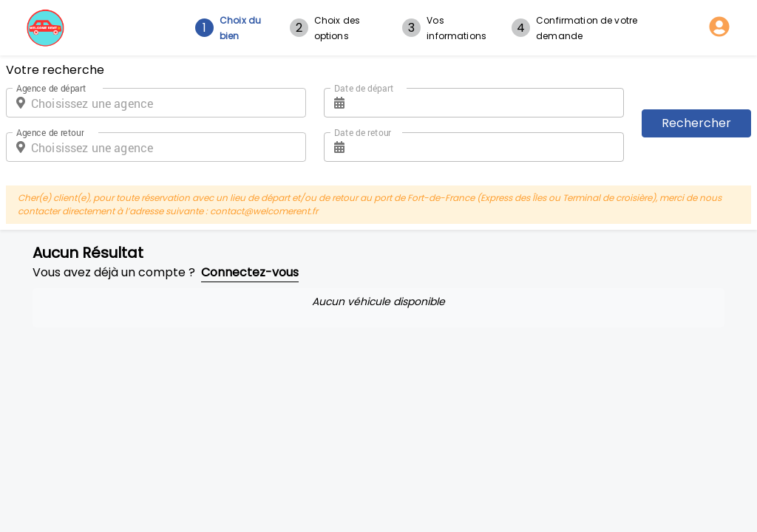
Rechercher (696, 123)
